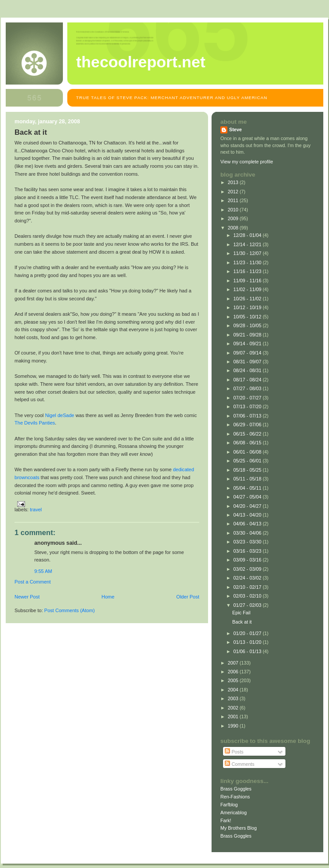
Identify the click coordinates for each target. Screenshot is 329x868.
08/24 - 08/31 (248, 370)
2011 (234, 200)
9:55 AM (43, 571)
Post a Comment (33, 582)
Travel (36, 510)
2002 (234, 708)
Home (108, 597)
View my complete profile (247, 162)
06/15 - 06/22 (248, 434)
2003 (234, 698)
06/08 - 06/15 (248, 443)
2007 (234, 663)
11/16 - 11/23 (248, 271)
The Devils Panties (35, 423)
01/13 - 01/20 (248, 642)
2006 (234, 672)
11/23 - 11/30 (248, 262)
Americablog (234, 813)
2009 (234, 218)
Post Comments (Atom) (70, 610)
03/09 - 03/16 (248, 560)
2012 (234, 192)
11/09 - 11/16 (248, 281)
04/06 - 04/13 (248, 524)
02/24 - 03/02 (248, 578)
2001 (234, 717)
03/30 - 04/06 (248, 533)
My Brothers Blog (239, 828)
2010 (234, 210)
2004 (234, 690)
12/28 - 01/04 (248, 235)
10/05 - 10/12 (248, 317)
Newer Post (27, 597)
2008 (234, 228)
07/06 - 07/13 (248, 416)
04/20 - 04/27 (248, 506)
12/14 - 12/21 (248, 244)
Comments (239, 764)
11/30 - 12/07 (248, 253)
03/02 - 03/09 (248, 569)
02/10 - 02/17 (248, 587)
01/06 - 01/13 (248, 651)
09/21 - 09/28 (248, 335)
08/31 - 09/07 (248, 362)
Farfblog (229, 805)
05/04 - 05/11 (248, 488)
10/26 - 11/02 (248, 299)
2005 (234, 680)
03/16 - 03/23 (248, 551)
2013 (234, 182)
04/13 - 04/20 (248, 515)
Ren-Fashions (235, 797)
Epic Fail (241, 613)
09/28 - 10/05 (248, 325)
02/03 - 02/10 (248, 596)
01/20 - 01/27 (248, 633)
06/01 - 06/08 (248, 452)
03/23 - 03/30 (248, 542)
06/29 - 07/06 (248, 425)
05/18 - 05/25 (248, 470)
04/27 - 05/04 (248, 497)
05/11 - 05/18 (248, 479)
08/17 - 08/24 (248, 380)
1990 (234, 726)
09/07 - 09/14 (248, 353)
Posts (234, 752)
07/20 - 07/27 (248, 398)
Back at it (242, 622)
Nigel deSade (59, 415)
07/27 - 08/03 (248, 388)
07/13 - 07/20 (248, 406)
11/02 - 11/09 (248, 289)
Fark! (226, 820)
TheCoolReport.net (141, 62)
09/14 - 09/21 (248, 344)
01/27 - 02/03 (248, 605)
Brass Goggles (236, 789)
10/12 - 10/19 (248, 307)
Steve (236, 129)
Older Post (188, 597)
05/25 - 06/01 (248, 461)
